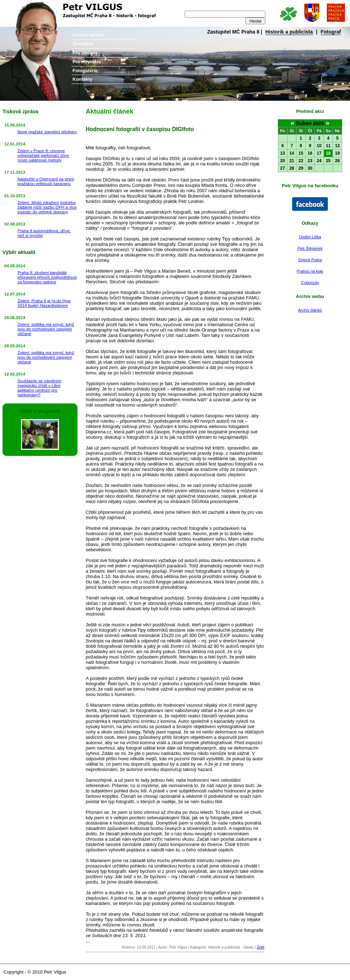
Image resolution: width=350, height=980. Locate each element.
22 (301, 161)
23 (310, 161)
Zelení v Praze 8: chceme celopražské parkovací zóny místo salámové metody (43, 155)
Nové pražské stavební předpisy (47, 132)
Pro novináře (87, 62)
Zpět (261, 947)
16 (310, 153)
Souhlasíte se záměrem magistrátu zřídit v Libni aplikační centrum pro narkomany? (39, 388)
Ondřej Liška (310, 237)
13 (283, 153)
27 (283, 168)
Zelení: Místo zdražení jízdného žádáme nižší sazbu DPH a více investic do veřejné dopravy (47, 207)
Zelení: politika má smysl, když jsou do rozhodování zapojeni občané (46, 329)
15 (301, 153)
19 (337, 153)
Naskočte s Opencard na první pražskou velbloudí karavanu (46, 181)
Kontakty (82, 79)
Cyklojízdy (310, 283)
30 (310, 168)
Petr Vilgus (24, 5)
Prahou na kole (310, 271)
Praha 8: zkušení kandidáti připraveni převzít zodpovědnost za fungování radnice (47, 277)
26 (337, 161)
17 (319, 153)
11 (328, 146)
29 (301, 168)
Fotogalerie (85, 71)
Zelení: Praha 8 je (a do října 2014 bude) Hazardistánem (44, 303)
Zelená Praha (310, 260)
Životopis (83, 44)
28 (292, 168)
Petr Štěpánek (310, 248)
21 (292, 161)
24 (319, 161)
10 (319, 146)
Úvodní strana (88, 35)
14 (292, 153)
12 (337, 146)
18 (328, 153)
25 (328, 161)
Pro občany (85, 53)
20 (283, 161)
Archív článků (310, 310)
